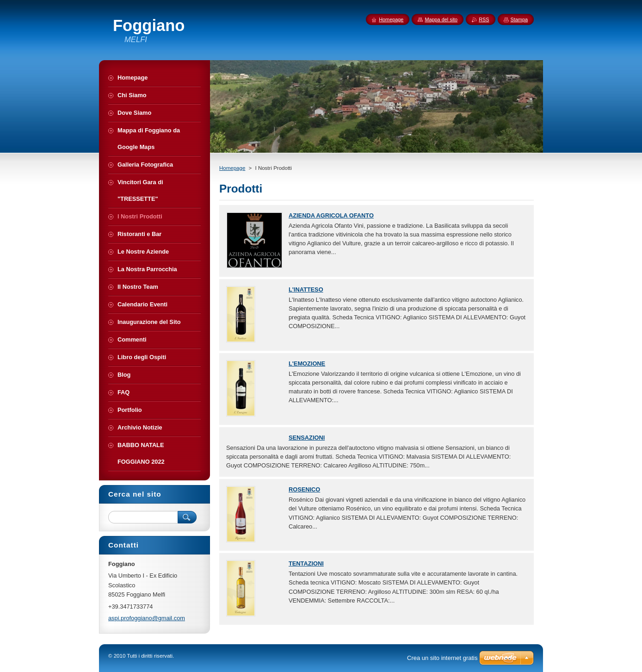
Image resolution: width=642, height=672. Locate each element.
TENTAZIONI (306, 563)
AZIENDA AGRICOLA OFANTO (331, 215)
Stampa (519, 19)
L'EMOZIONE (307, 364)
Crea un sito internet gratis (442, 658)
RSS (484, 19)
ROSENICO (304, 489)
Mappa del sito (441, 19)
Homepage (232, 168)
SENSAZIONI (307, 438)
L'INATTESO (306, 289)
